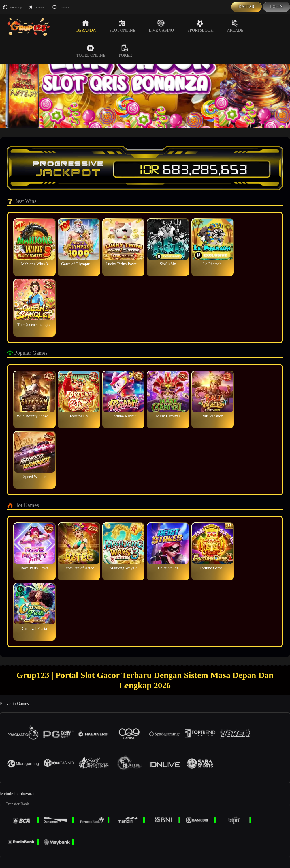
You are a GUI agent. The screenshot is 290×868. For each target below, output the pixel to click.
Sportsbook (200, 26)
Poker (125, 51)
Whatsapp (12, 7)
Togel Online (91, 51)
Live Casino (162, 26)
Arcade (235, 26)
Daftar (246, 7)
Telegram (37, 7)
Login (276, 7)
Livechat (61, 7)
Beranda (86, 26)
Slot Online (122, 26)
